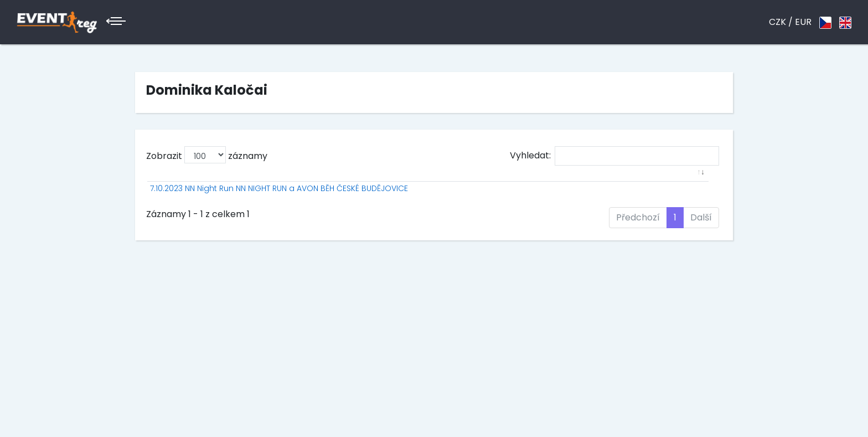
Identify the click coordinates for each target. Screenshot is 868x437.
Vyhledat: (614, 156)
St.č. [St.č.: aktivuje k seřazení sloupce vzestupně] (433, 184)
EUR (803, 22)
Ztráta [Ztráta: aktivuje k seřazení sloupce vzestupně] (657, 184)
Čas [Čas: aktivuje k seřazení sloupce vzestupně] (617, 184)
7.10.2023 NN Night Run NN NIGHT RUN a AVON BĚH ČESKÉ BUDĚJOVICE (255, 206)
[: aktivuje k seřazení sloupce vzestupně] (274, 185)
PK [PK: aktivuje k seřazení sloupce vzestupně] (563, 184)
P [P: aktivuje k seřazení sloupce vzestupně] (407, 184)
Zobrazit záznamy (207, 155)
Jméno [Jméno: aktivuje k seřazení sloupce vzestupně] (472, 184)
